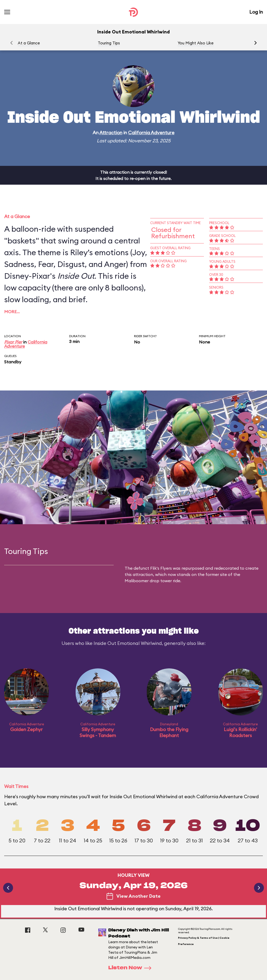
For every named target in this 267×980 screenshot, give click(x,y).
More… (12, 312)
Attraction (111, 133)
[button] (256, 43)
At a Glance (29, 43)
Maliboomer (137, 581)
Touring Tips (109, 43)
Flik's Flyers (161, 568)
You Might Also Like (196, 43)
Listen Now (131, 968)
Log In (256, 12)
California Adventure (151, 133)
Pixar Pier (13, 342)
